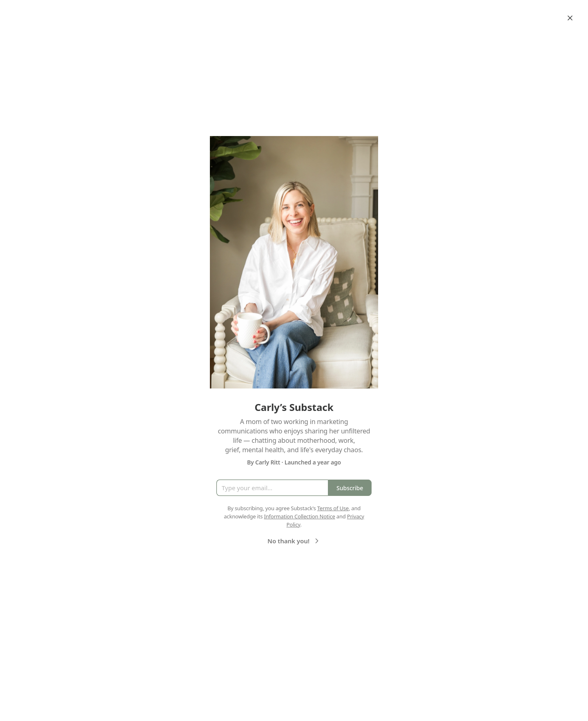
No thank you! (294, 541)
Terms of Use (333, 508)
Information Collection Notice (299, 516)
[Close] (570, 18)
